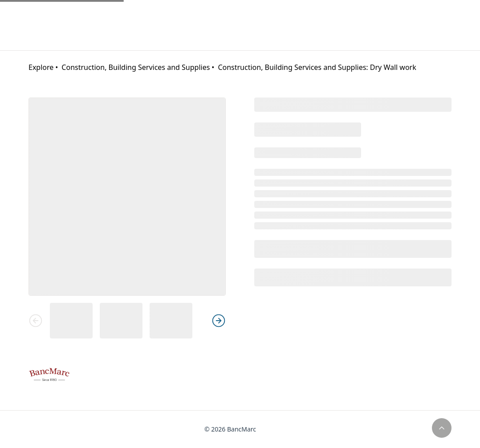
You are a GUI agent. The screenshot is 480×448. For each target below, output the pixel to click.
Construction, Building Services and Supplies (136, 67)
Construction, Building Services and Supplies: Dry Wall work (317, 67)
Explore (41, 67)
